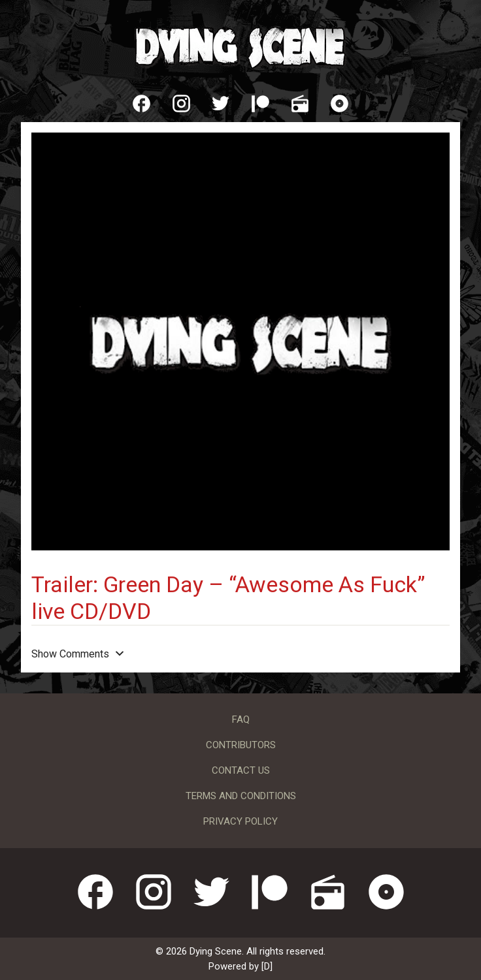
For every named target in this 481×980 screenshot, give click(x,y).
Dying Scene (241, 46)
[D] (267, 966)
